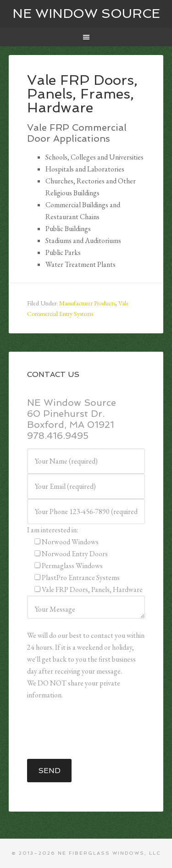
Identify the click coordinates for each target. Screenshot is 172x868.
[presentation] (97, 730)
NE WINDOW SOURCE (86, 14)
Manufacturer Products (87, 303)
